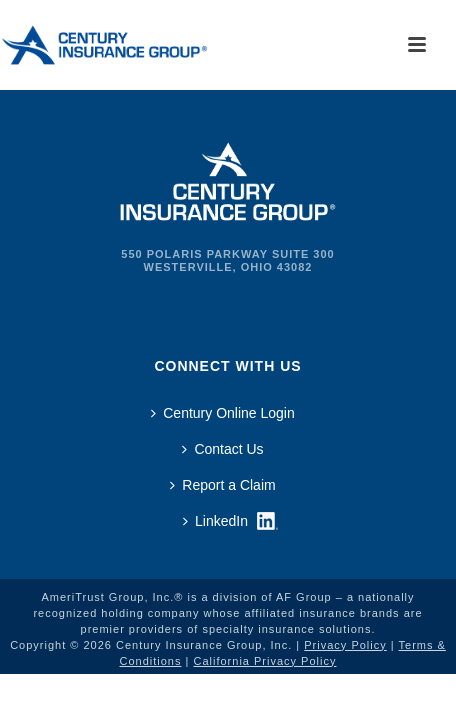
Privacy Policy (345, 645)
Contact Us (222, 449)
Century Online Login (223, 413)
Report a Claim (222, 485)
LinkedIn (215, 521)
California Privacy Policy (264, 661)
